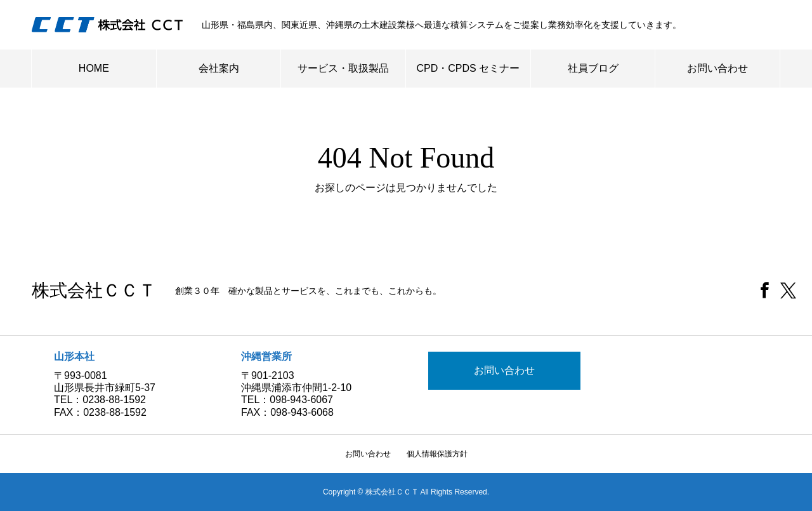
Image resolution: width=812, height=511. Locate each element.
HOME (94, 68)
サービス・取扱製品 (343, 68)
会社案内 (219, 68)
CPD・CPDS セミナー (468, 68)
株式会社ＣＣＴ (94, 290)
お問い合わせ (717, 68)
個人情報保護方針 (437, 454)
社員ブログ (593, 68)
